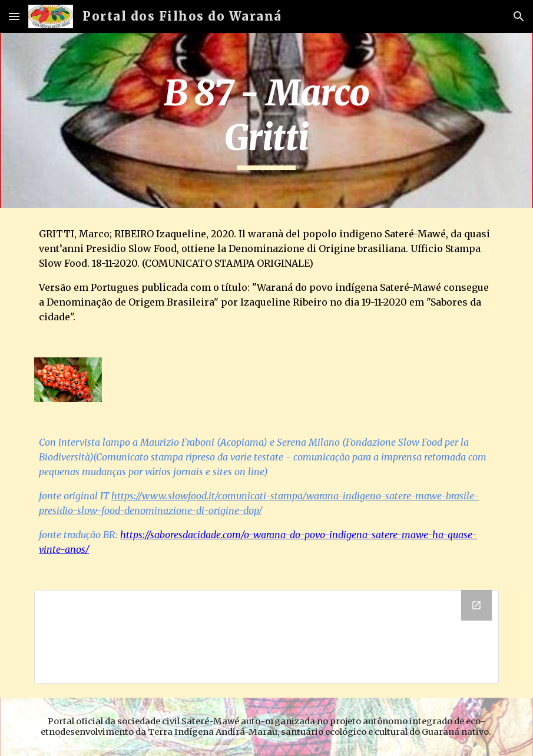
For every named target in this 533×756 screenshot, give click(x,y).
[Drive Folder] (266, 637)
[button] (14, 16)
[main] (266, 120)
